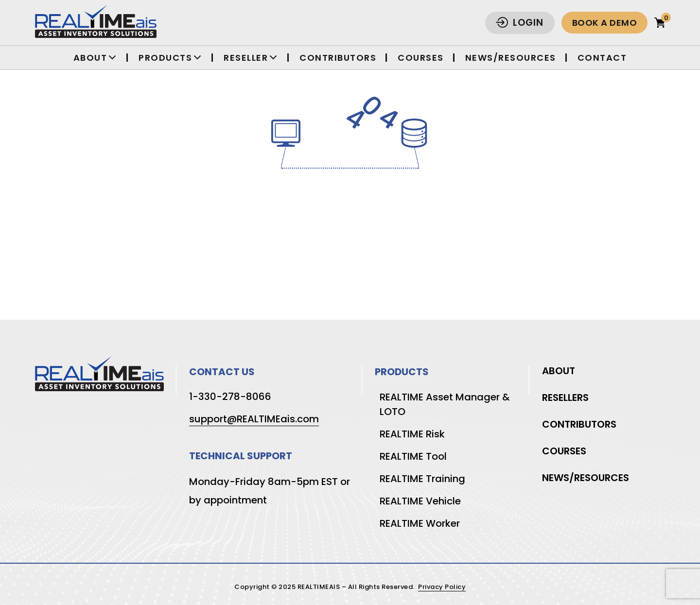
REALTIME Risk (412, 434)
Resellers (565, 398)
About (90, 58)
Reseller (246, 58)
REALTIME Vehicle (420, 501)
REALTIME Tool (413, 456)
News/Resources (511, 58)
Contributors (338, 58)
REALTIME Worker (420, 523)
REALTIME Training (422, 479)
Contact (602, 58)
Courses (421, 58)
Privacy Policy (442, 587)
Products (165, 58)
